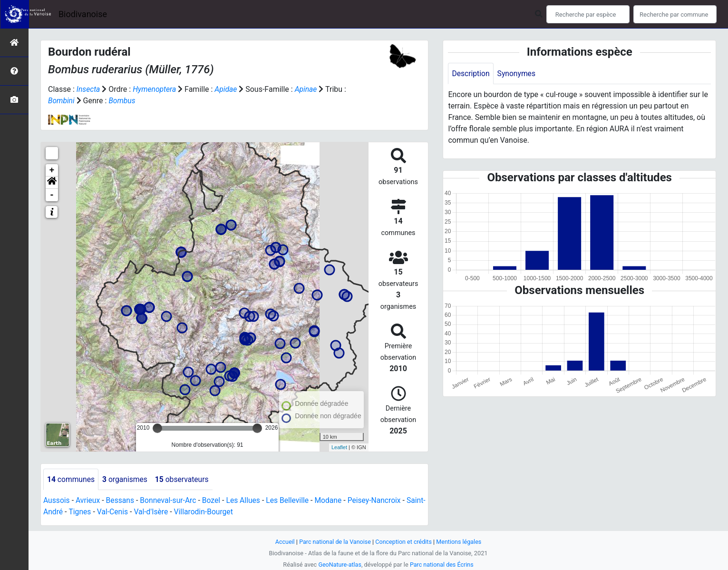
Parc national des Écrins (442, 565)
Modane (334, 501)
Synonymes (517, 74)
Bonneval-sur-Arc (170, 501)
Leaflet (339, 447)
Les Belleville (292, 501)
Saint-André (63, 512)
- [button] (52, 195)
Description (471, 74)
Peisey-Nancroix (381, 501)
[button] (52, 183)
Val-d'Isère (172, 512)
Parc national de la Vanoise (334, 542)
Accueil (283, 542)
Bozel (214, 501)
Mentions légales (461, 542)
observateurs (184, 479)
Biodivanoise (83, 14)
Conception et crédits (404, 542)
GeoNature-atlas (339, 565)
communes (71, 479)
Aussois (57, 501)
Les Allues (247, 501)
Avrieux (88, 501)
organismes (126, 479)
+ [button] (52, 170)
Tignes (100, 512)
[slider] (157, 428)
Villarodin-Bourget (226, 512)
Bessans (121, 501)
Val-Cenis (133, 512)
